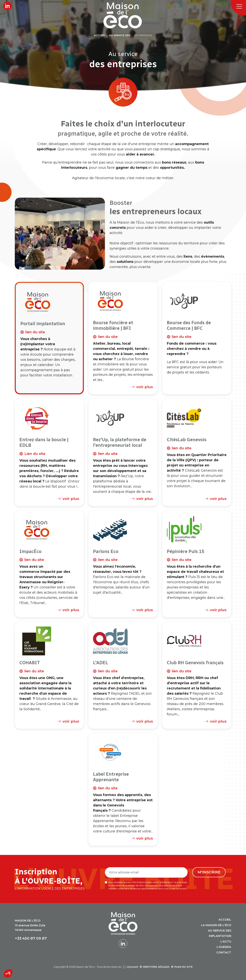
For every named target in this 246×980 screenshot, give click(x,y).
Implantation (220, 936)
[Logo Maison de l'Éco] (127, 15)
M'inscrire (209, 872)
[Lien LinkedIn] (7, 6)
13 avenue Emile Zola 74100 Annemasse (30, 925)
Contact (224, 952)
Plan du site (183, 967)
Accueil (225, 920)
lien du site (33, 332)
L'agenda (224, 947)
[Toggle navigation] (238, 8)
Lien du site (32, 454)
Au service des (220, 931)
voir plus (141, 387)
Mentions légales (156, 967)
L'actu (226, 942)
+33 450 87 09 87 (31, 938)
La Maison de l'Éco (216, 925)
